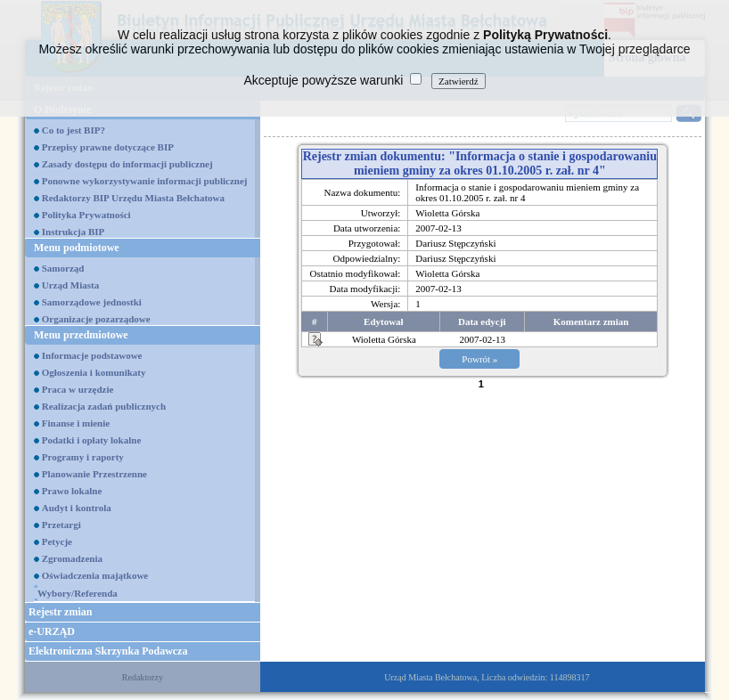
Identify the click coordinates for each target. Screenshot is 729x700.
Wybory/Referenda (78, 593)
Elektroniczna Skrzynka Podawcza (108, 651)
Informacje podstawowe (92, 355)
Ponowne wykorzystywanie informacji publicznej (145, 181)
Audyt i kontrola (77, 508)
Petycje (57, 541)
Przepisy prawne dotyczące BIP (108, 147)
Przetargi (61, 525)
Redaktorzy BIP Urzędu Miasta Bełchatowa (133, 198)
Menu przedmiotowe (81, 335)
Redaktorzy (143, 677)
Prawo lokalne (72, 491)
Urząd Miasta (70, 285)
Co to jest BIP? (74, 130)
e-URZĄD (52, 631)
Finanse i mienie (76, 423)
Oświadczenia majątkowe (95, 575)
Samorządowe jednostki (92, 302)
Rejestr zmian (60, 612)
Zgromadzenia (72, 558)
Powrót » (479, 359)
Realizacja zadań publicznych (104, 406)
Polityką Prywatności (545, 35)
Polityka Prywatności (86, 215)
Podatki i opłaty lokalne (92, 440)
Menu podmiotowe (77, 248)
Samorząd (63, 268)
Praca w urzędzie (78, 389)
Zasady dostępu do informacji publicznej (127, 164)
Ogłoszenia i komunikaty (94, 372)
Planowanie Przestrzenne (94, 474)
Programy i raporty (83, 457)
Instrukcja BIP (74, 232)
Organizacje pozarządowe (96, 319)
